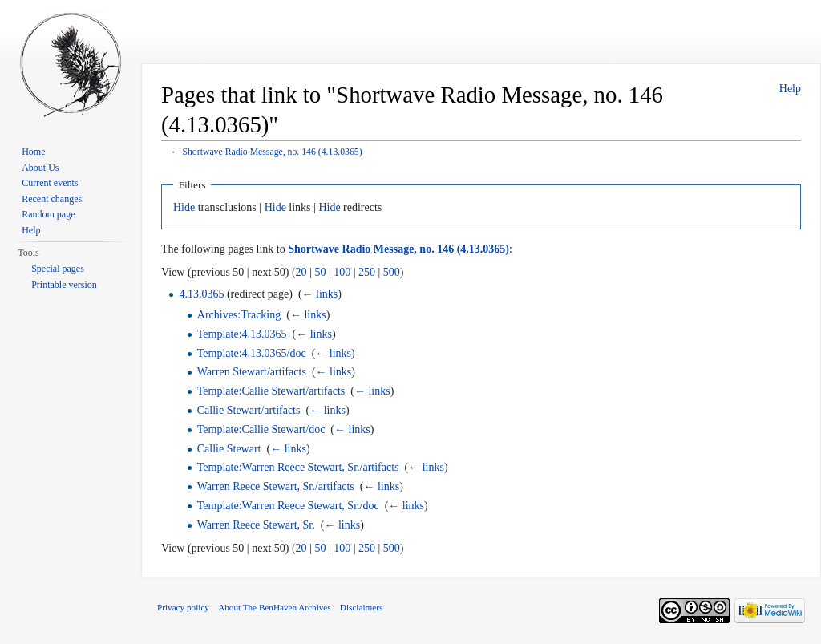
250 (367, 272)
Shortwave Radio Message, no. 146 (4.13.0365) (272, 152)
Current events (50, 183)
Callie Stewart (229, 449)
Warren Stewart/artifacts (252, 372)
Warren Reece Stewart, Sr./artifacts (276, 486)
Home (33, 152)
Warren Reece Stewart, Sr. (256, 525)
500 (392, 272)
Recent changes (52, 199)
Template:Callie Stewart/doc (261, 429)
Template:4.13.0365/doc (252, 353)
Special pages (58, 269)
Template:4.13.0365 (242, 334)
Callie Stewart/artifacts (249, 410)
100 (342, 272)
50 (320, 272)
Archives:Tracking (239, 315)
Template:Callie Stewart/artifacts (271, 391)
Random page (48, 214)
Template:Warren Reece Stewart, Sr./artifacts (298, 467)
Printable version (64, 285)
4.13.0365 (201, 294)
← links (320, 294)
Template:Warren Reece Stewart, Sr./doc (288, 506)
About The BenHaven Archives (275, 607)
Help (790, 89)
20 (301, 272)
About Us (40, 168)
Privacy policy (183, 607)
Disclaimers (361, 607)
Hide (184, 207)
